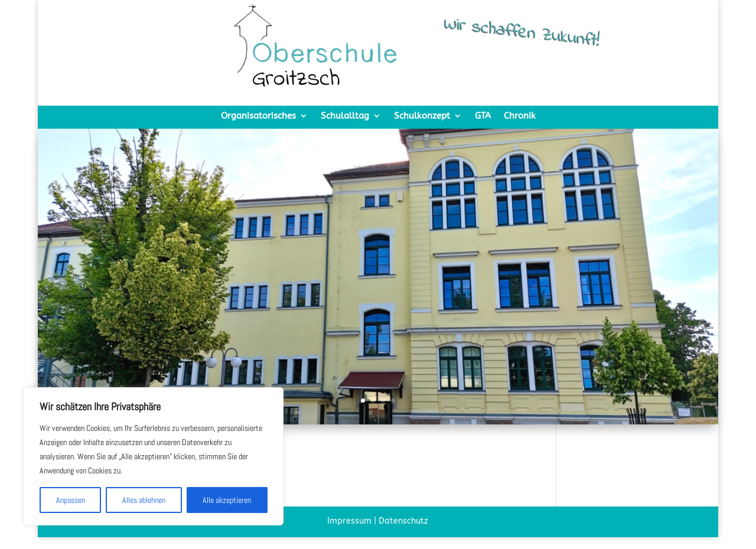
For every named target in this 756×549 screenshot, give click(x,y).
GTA (483, 116)
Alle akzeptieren (227, 500)
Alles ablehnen (144, 500)
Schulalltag (345, 116)
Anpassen (71, 500)
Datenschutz (403, 521)
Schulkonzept (422, 116)
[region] (154, 456)
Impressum (349, 521)
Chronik (520, 116)
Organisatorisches (258, 116)
